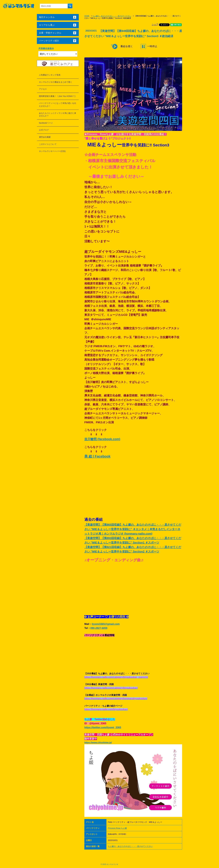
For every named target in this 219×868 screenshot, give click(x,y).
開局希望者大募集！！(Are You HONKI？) (57, 96)
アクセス (43, 89)
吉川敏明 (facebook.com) (102, 439)
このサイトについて (48, 144)
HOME (87, 16)
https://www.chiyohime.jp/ (98, 743)
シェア (155, 24)
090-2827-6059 (99, 628)
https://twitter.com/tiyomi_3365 (103, 727)
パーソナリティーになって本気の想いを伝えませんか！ (58, 105)
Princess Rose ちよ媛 (117, 828)
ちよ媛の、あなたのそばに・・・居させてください (112, 16)
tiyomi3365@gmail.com (106, 624)
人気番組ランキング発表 (50, 75)
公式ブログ (44, 130)
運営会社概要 (45, 137)
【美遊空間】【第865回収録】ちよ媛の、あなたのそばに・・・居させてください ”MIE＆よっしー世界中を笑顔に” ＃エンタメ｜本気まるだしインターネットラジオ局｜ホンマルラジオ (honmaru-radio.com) (133, 529)
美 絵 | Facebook (97, 456)
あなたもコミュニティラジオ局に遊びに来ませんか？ (58, 115)
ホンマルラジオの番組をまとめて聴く (56, 82)
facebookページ (46, 123)
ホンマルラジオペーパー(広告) (52, 151)
